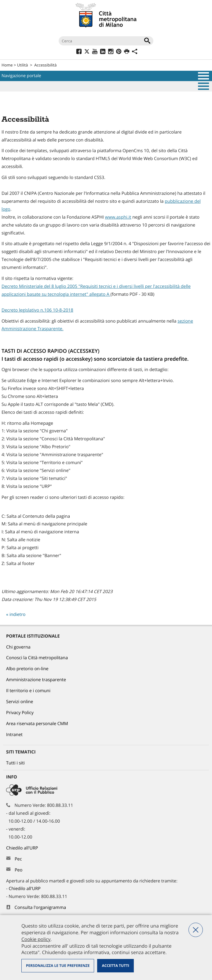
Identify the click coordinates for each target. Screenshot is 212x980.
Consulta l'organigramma (40, 908)
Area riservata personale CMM (37, 724)
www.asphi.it (118, 217)
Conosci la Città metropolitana (37, 658)
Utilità (23, 65)
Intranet (14, 735)
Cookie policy (36, 939)
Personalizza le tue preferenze (58, 966)
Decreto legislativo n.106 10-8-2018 (37, 310)
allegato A (100, 294)
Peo (18, 870)
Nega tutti (196, 930)
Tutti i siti (15, 763)
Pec (18, 859)
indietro (18, 615)
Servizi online (20, 702)
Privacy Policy (20, 713)
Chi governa (18, 647)
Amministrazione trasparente (36, 680)
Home (7, 65)
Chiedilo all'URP (23, 848)
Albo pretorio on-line (27, 669)
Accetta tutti (115, 966)
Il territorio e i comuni (28, 691)
